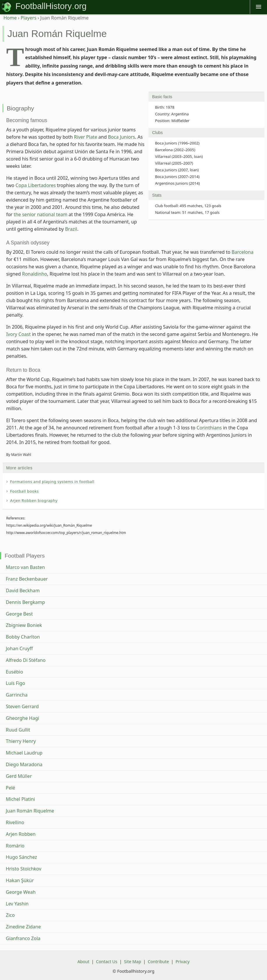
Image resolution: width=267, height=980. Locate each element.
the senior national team (40, 214)
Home (10, 18)
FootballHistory (44, 6)
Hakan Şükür (20, 880)
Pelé (10, 788)
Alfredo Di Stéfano (26, 660)
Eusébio (14, 672)
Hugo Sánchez (21, 857)
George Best (19, 614)
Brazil (71, 229)
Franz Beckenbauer (27, 579)
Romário (15, 846)
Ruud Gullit (18, 730)
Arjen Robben (21, 834)
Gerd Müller (19, 776)
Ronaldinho (35, 274)
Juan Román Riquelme (30, 811)
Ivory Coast (18, 334)
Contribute (158, 962)
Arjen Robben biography (34, 500)
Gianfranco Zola (23, 938)
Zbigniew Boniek (24, 625)
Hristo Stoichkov (24, 869)
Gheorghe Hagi (22, 718)
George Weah (21, 892)
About (83, 962)
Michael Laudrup (24, 753)
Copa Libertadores (36, 185)
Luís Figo (15, 683)
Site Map (133, 962)
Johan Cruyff (19, 648)
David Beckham (23, 591)
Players (29, 18)
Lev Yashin (17, 904)
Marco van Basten (25, 567)
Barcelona (242, 252)
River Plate (86, 137)
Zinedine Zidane (23, 927)
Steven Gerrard (22, 706)
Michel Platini (20, 799)
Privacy (183, 962)
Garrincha (17, 695)
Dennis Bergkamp (25, 602)
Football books (25, 491)
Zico (10, 915)
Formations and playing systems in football (52, 482)
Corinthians (209, 428)
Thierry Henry (21, 741)
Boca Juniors (122, 137)
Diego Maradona (24, 764)
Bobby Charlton (23, 637)
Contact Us (107, 962)
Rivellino (15, 822)
